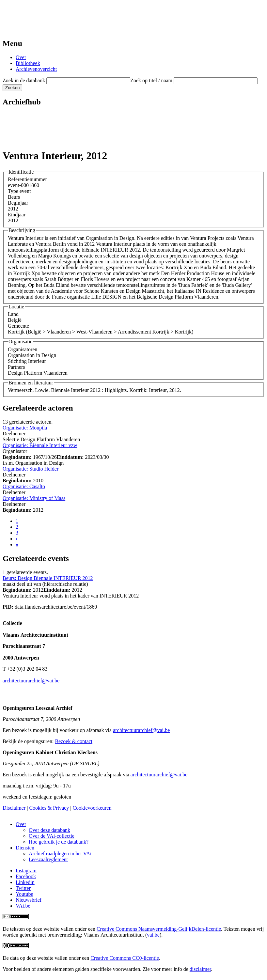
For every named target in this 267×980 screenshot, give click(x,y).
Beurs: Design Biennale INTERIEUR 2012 (48, 578)
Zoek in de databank (24, 80)
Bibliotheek (28, 63)
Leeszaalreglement (48, 859)
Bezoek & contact (74, 741)
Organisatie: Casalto (24, 486)
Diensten (25, 848)
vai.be (153, 935)
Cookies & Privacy (49, 808)
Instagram (26, 871)
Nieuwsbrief (29, 900)
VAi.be (23, 906)
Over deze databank (49, 830)
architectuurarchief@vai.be (31, 681)
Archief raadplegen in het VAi (60, 854)
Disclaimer (14, 808)
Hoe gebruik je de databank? (59, 842)
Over (21, 57)
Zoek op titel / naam (151, 80)
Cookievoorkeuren (92, 808)
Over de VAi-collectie (52, 836)
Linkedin (25, 882)
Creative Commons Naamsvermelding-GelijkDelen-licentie (159, 929)
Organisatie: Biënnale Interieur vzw (40, 445)
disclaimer (200, 969)
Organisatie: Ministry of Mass (34, 498)
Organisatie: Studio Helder (31, 469)
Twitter (23, 888)
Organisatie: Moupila (25, 428)
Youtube (24, 894)
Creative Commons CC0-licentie (125, 958)
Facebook (26, 876)
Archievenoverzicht (36, 69)
